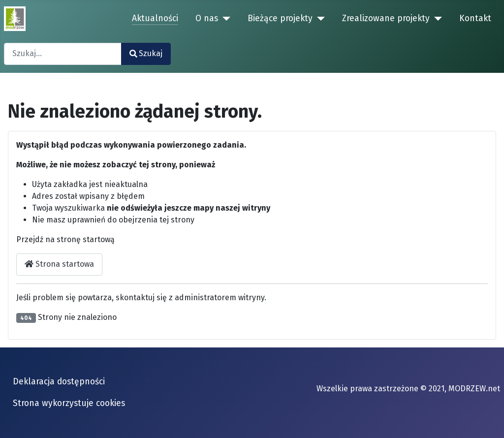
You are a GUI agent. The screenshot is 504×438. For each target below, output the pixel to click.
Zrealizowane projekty (386, 18)
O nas (207, 18)
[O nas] (224, 19)
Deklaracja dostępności (59, 382)
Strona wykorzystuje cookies (69, 403)
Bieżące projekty (280, 18)
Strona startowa (59, 264)
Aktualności (155, 18)
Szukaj (146, 53)
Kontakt (475, 18)
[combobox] (63, 54)
